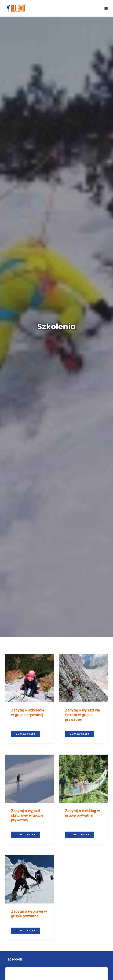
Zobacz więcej (26, 171)
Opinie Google (17, 843)
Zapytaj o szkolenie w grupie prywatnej (28, 150)
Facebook (14, 397)
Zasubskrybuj (57, 674)
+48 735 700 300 (59, 808)
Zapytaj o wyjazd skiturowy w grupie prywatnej (27, 253)
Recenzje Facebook (22, 679)
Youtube (12, 569)
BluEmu (64, 818)
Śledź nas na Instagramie (57, 553)
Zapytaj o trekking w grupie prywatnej (82, 250)
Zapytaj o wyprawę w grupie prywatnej (29, 351)
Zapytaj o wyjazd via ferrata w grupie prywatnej (82, 152)
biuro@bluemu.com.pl (60, 804)
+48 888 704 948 (62, 814)
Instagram (14, 426)
